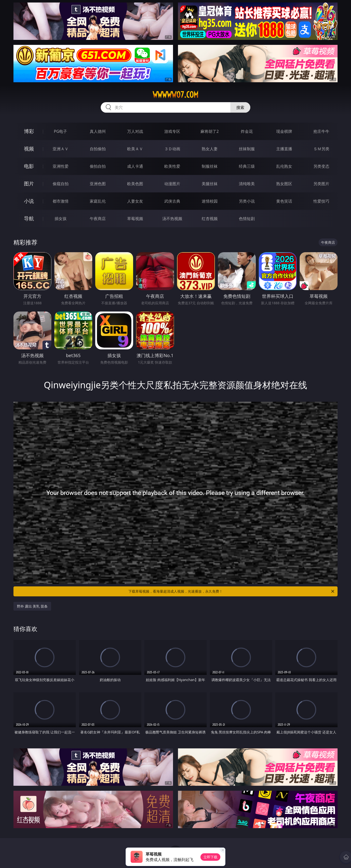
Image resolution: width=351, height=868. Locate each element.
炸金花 (247, 131)
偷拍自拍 (98, 166)
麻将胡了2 (210, 131)
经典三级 (247, 166)
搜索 (240, 107)
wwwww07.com (175, 95)
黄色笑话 (284, 201)
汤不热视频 (172, 219)
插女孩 (61, 219)
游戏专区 (172, 131)
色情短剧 (247, 219)
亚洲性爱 (61, 166)
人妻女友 (135, 201)
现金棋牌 (284, 131)
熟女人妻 (210, 149)
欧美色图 (135, 184)
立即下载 (210, 857)
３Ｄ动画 (172, 149)
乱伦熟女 (284, 166)
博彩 (29, 131)
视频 (29, 149)
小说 (29, 201)
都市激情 (61, 201)
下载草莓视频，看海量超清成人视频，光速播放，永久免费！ (232, 591)
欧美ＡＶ (135, 149)
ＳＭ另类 (321, 149)
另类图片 (321, 184)
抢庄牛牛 (321, 131)
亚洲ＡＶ (61, 149)
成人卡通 (135, 166)
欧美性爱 (172, 166)
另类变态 (321, 166)
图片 (29, 184)
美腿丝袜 (210, 184)
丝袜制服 (247, 149)
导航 (29, 218)
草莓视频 (135, 219)
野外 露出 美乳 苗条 (32, 606)
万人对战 (135, 131)
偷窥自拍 (61, 184)
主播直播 (284, 149)
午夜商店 (98, 219)
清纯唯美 (247, 184)
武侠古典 (172, 201)
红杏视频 (210, 219)
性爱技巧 (321, 201)
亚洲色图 (98, 184)
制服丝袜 (210, 166)
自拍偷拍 (98, 149)
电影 (29, 166)
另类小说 (247, 201)
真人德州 (98, 131)
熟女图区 (284, 184)
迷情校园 (210, 201)
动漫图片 (172, 184)
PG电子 (60, 131)
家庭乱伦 (98, 201)
